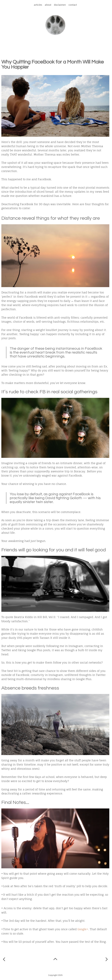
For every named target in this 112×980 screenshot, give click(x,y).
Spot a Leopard (55, 25)
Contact (73, 5)
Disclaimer (60, 5)
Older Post (106, 960)
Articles (38, 5)
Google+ (83, 929)
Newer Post (4, 959)
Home (56, 960)
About (48, 5)
